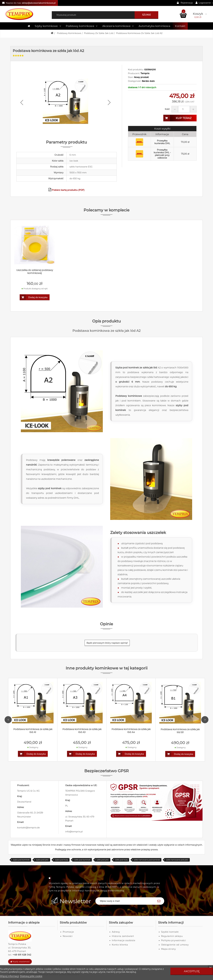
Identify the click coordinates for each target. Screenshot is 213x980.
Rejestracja (187, 3)
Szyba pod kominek (127, 368)
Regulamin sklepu (172, 936)
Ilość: (167, 109)
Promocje (68, 932)
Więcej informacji (9, 976)
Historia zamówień (123, 936)
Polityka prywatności (174, 940)
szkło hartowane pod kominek (147, 860)
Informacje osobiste (124, 940)
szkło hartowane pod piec (177, 860)
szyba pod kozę (61, 860)
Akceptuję (192, 971)
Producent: (134, 73)
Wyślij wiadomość (20, 962)
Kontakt (180, 26)
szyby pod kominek (50, 488)
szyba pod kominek (21, 860)
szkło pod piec (103, 860)
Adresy (116, 932)
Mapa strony (168, 949)
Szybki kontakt (170, 932)
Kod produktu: (136, 70)
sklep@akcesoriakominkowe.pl (39, 3)
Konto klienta (120, 945)
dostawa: (133, 87)
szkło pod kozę (121, 860)
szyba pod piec (42, 860)
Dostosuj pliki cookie (31, 976)
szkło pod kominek (82, 860)
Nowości (68, 936)
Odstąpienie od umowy (175, 945)
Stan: (131, 77)
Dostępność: (135, 81)
